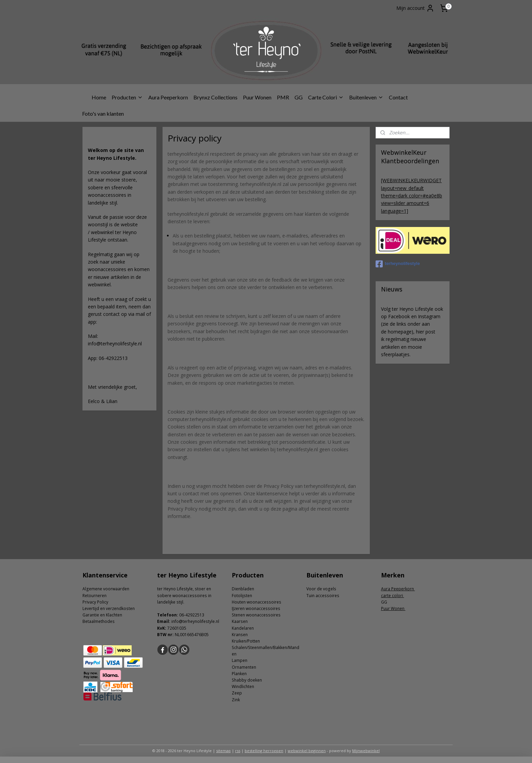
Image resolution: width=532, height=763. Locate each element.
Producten (127, 97)
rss (238, 751)
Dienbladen (243, 589)
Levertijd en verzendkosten (109, 608)
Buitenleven (366, 97)
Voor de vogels (321, 589)
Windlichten (243, 686)
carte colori (393, 596)
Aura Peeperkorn (168, 97)
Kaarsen (240, 621)
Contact (398, 97)
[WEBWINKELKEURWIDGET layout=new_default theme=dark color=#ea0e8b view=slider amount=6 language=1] (412, 196)
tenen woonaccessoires (257, 615)
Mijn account (415, 8)
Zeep (237, 693)
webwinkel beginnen (307, 751)
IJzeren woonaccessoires (256, 608)
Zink (236, 700)
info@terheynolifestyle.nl (195, 621)
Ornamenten (244, 667)
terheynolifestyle (398, 264)
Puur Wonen (257, 97)
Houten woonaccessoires (256, 602)
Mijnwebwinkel (366, 751)
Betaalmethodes (99, 621)
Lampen (240, 660)
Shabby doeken (247, 680)
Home (99, 97)
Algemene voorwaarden (106, 589)
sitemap (223, 751)
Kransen (240, 635)
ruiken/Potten (247, 641)
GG (299, 97)
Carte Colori (326, 97)
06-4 (183, 615)
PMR (283, 97)
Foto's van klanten (103, 113)
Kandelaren (243, 628)
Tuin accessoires (323, 596)
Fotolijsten (242, 596)
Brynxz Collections (215, 97)
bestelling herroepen (264, 751)
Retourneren (94, 596)
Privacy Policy (95, 602)
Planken (239, 674)
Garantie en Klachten (102, 615)
